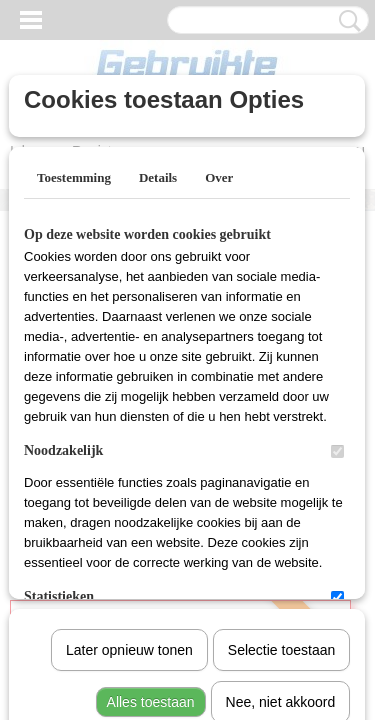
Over (219, 177)
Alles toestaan (151, 495)
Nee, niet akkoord (281, 495)
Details (158, 177)
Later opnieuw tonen (129, 443)
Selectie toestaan (281, 443)
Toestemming (74, 177)
